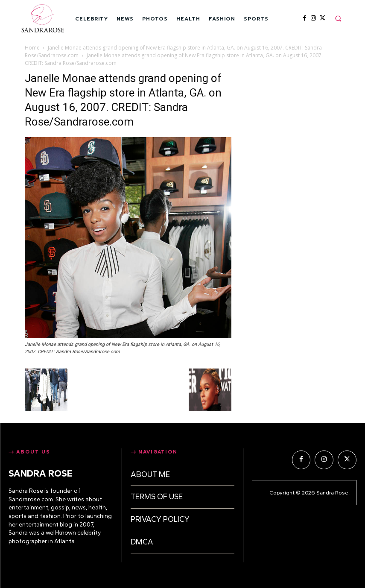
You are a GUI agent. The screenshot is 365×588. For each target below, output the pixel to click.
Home (32, 48)
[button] (338, 18)
